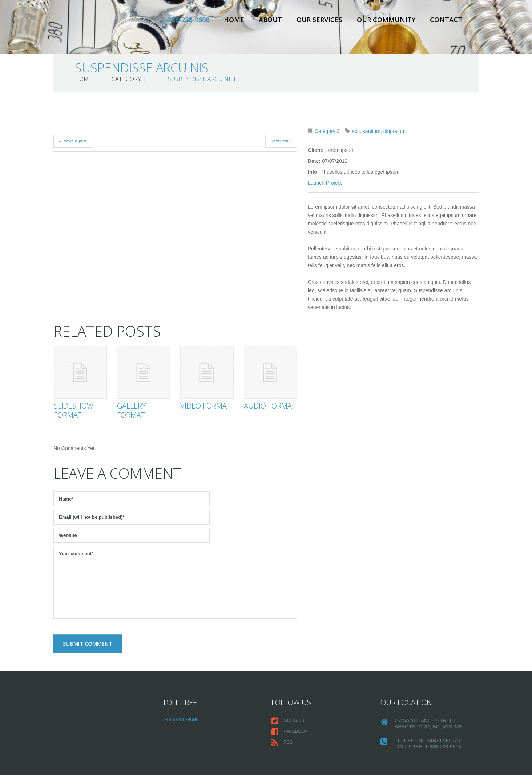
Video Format (205, 406)
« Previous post (73, 141)
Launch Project (325, 183)
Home (234, 20)
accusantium (366, 131)
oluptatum (394, 131)
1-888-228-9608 (186, 20)
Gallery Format (132, 410)
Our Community (386, 20)
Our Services (319, 20)
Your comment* (175, 582)
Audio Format (270, 406)
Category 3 (129, 79)
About (270, 20)
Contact (446, 20)
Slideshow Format (74, 410)
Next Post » (281, 141)
